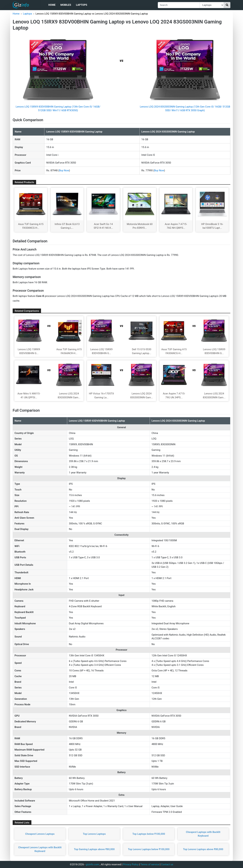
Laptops (82, 5)
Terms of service (150, 864)
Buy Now (64, 170)
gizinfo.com (93, 864)
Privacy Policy (131, 864)
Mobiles (66, 5)
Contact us (167, 864)
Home (52, 5)
